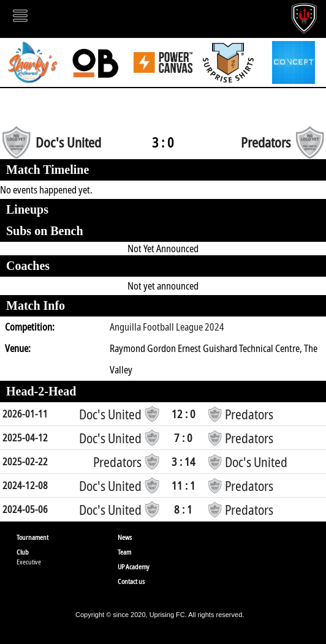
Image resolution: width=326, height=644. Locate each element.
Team (124, 552)
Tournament (32, 537)
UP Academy (134, 567)
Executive (29, 562)
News (125, 537)
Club (23, 552)
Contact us (131, 581)
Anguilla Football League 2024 (167, 327)
